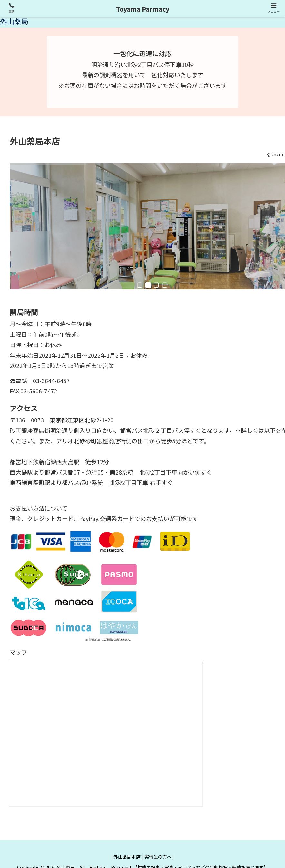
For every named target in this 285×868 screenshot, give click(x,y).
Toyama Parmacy (143, 9)
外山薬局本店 (126, 848)
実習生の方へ (160, 848)
